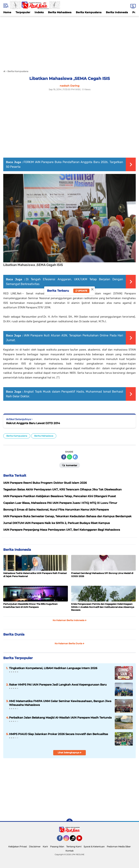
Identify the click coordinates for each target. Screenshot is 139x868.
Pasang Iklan (57, 847)
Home (7, 12)
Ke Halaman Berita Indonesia (70, 620)
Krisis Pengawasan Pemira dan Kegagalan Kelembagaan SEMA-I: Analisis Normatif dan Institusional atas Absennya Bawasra (103, 607)
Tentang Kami (74, 847)
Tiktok (74, 840)
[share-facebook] (64, 457)
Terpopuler (23, 12)
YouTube (82, 840)
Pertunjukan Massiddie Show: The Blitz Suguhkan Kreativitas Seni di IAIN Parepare (30, 605)
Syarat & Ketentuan (94, 847)
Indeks (39, 12)
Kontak (69, 851)
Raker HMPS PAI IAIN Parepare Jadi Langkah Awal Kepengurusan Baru (58, 685)
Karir (45, 847)
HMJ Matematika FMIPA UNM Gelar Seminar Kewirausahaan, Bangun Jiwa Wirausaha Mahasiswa (60, 703)
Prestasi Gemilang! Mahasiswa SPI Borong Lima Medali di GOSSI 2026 (102, 575)
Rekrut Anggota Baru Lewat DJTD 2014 (33, 423)
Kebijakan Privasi (18, 847)
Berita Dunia (14, 634)
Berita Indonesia (117, 12)
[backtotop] (69, 822)
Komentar (70, 465)
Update (81, 291)
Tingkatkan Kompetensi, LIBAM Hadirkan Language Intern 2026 (53, 668)
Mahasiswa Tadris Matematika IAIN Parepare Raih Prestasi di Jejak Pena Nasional (35, 575)
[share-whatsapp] (69, 457)
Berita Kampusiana (89, 12)
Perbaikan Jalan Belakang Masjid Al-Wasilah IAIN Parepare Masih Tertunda (60, 718)
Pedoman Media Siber (119, 847)
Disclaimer (35, 847)
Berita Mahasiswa (60, 12)
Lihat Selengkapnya (70, 753)
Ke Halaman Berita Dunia (69, 643)
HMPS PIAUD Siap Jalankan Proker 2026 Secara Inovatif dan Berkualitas (59, 734)
